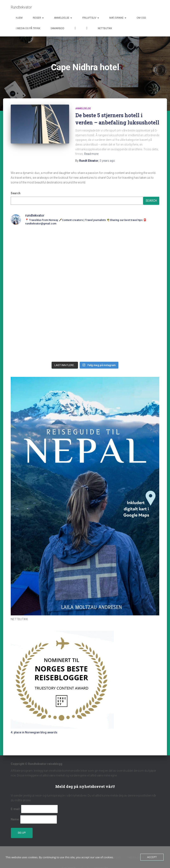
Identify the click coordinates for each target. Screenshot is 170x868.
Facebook (75, 29)
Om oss (141, 18)
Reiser (38, 18)
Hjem (19, 18)
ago (107, 161)
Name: (15, 819)
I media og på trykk (28, 28)
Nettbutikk (105, 28)
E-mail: (16, 809)
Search (16, 193)
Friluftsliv (91, 18)
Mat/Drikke (118, 18)
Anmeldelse (63, 18)
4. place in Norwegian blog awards (34, 732)
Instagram (87, 29)
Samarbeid (57, 28)
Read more (91, 154)
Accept (152, 857)
